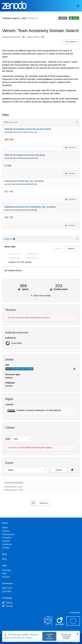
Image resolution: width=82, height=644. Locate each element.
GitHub (7, 603)
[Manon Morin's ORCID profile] (42, 37)
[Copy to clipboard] (74, 369)
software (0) (14, 258)
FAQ (4, 573)
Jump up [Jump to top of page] (39, 503)
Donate (7, 606)
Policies (6, 531)
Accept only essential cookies (66, 636)
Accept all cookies (49, 636)
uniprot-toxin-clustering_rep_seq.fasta (24, 181)
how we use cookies (22, 638)
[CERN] (48, 625)
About (5, 528)
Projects (6, 541)
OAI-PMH (7, 591)
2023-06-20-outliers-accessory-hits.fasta (25, 155)
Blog (4, 559)
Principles (7, 538)
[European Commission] (73, 625)
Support (6, 577)
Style (8, 439)
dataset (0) (32, 254)
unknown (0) (32, 258)
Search (71, 248)
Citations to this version (20, 262)
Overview (7, 570)
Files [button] (41, 122)
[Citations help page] (14, 239)
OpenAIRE (17, 343)
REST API (7, 588)
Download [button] (70, 147)
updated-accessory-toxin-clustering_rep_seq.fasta (30, 207)
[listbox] (22, 439)
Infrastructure (8, 534)
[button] (41, 411)
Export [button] (59, 470)
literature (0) (14, 254)
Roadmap (7, 544)
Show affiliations (71, 42)
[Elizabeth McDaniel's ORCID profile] (23, 37)
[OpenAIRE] (60, 625)
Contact (6, 548)
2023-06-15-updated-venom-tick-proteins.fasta (28, 129)
